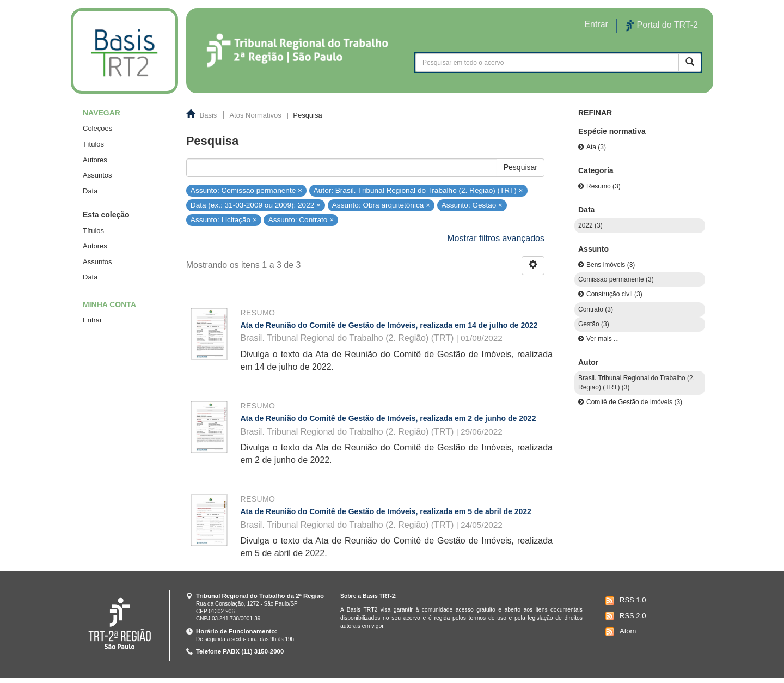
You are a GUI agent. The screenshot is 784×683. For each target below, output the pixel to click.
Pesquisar (520, 167)
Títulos (93, 144)
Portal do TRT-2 (662, 26)
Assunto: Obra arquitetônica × (381, 205)
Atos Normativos (255, 115)
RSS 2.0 (624, 616)
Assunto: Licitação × (224, 220)
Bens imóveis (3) (611, 265)
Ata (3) (596, 147)
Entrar (92, 320)
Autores (95, 160)
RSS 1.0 (624, 601)
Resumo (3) (604, 186)
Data (90, 191)
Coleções (97, 128)
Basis (209, 115)
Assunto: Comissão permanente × (246, 190)
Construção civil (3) (614, 294)
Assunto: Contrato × (301, 220)
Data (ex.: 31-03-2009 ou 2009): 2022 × (256, 205)
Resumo (258, 313)
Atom (619, 632)
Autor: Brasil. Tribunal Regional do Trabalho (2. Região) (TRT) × (418, 190)
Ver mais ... (603, 339)
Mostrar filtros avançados (496, 238)
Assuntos (97, 175)
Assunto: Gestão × (472, 205)
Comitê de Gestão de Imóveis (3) (634, 402)
